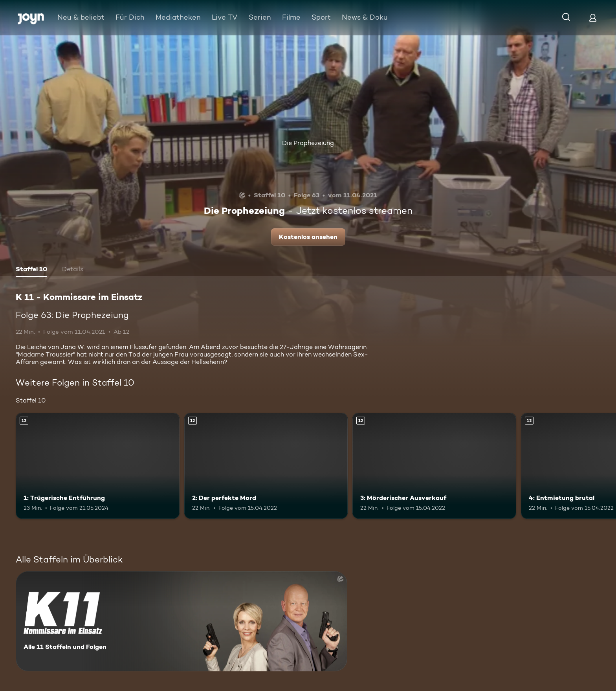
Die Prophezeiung (308, 143)
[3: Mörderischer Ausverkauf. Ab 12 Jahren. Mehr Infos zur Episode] (434, 466)
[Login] (593, 17)
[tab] (31, 270)
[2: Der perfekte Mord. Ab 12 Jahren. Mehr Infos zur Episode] (266, 466)
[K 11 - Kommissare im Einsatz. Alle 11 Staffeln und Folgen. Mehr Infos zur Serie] (181, 621)
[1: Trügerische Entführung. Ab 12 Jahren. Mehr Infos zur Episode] (98, 466)
